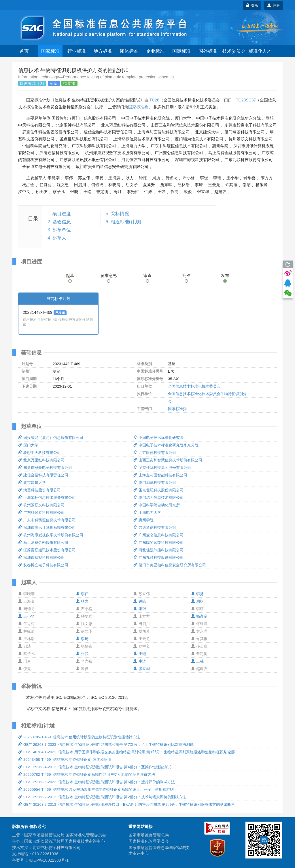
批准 (186, 276)
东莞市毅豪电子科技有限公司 (45, 468)
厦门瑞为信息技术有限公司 (158, 498)
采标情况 (120, 214)
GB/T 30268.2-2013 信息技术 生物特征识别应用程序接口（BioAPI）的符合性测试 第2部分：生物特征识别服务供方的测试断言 (126, 804)
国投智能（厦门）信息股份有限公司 (51, 438)
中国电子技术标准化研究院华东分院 (166, 445)
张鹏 (82, 654)
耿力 (82, 601)
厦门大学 (28, 445)
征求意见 (109, 276)
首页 (24, 51)
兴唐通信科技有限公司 (155, 528)
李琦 (82, 639)
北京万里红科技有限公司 (41, 460)
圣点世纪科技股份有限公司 (158, 490)
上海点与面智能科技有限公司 (160, 475)
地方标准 (103, 51)
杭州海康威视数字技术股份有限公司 (51, 535)
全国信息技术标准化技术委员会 (194, 386)
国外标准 (208, 51)
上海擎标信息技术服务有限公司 (47, 498)
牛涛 (140, 661)
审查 (147, 276)
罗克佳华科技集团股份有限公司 (162, 468)
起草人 (59, 238)
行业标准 (77, 51)
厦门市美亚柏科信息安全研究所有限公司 (170, 565)
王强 (197, 661)
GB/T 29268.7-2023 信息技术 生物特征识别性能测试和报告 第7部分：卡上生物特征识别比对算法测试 (106, 745)
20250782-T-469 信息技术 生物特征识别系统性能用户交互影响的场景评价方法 (87, 774)
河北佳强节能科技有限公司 (158, 550)
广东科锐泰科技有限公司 (41, 513)
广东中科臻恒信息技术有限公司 (47, 520)
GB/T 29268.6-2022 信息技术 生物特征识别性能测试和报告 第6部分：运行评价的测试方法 (97, 782)
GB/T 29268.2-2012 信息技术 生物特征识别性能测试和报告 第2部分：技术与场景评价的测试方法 (102, 797)
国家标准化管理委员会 (149, 841)
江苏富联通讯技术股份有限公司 (47, 550)
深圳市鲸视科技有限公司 (41, 557)
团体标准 (129, 51)
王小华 (26, 616)
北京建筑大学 (32, 483)
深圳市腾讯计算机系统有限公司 (47, 528)
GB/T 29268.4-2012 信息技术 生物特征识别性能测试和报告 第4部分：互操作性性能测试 (95, 767)
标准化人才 (260, 51)
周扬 (197, 601)
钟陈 (140, 601)
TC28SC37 (246, 100)
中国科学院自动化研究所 (157, 505)
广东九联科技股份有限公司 (158, 557)
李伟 (82, 594)
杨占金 (199, 616)
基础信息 (62, 222)
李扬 (197, 594)
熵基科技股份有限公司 (39, 490)
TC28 (154, 100)
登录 (252, 5)
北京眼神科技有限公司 (155, 453)
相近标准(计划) (126, 222)
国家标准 (50, 51)
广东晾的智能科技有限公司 (158, 542)
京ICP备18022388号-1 (48, 860)
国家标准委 (138, 107)
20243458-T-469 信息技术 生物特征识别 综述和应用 (65, 760)
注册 (274, 5)
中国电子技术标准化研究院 (158, 438)
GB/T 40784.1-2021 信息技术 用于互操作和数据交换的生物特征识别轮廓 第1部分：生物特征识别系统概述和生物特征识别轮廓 (126, 752)
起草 (70, 276)
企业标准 (155, 51)
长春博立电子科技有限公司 (43, 565)
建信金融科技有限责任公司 (43, 475)
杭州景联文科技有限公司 (41, 505)
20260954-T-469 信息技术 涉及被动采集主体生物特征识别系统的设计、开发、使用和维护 (96, 789)
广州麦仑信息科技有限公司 (158, 535)
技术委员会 (234, 51)
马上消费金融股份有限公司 (43, 542)
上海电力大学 (147, 513)
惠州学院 (143, 520)
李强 (140, 609)
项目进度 (62, 214)
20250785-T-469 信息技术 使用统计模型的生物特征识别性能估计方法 (79, 737)
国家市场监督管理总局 (149, 835)
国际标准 (181, 51)
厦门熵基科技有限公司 (155, 483)
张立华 (142, 669)
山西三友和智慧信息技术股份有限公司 (168, 460)
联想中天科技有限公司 (39, 453)
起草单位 (62, 230)
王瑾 (140, 654)
